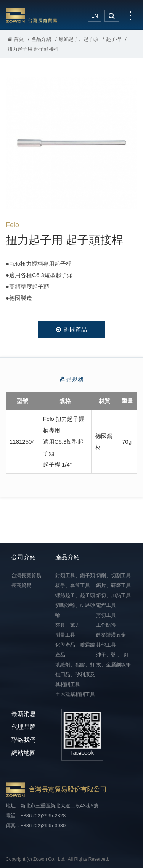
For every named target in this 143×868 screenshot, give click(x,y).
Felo (12, 225)
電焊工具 (106, 605)
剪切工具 (106, 615)
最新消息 (24, 714)
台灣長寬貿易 (31, 15)
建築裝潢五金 (111, 635)
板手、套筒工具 (73, 585)
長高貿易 (21, 585)
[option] (71, 143)
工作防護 (106, 625)
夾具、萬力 (68, 625)
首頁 (16, 39)
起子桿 (113, 39)
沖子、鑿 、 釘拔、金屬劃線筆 (113, 660)
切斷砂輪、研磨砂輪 (75, 610)
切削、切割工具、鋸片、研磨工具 (116, 580)
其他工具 (106, 645)
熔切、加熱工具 (113, 595)
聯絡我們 (24, 740)
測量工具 (65, 635)
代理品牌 (24, 727)
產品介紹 (41, 39)
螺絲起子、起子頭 (79, 39)
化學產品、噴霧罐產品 (75, 650)
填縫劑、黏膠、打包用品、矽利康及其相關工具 (75, 675)
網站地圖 (24, 753)
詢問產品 (71, 330)
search (112, 16)
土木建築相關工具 (75, 694)
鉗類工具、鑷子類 (75, 575)
